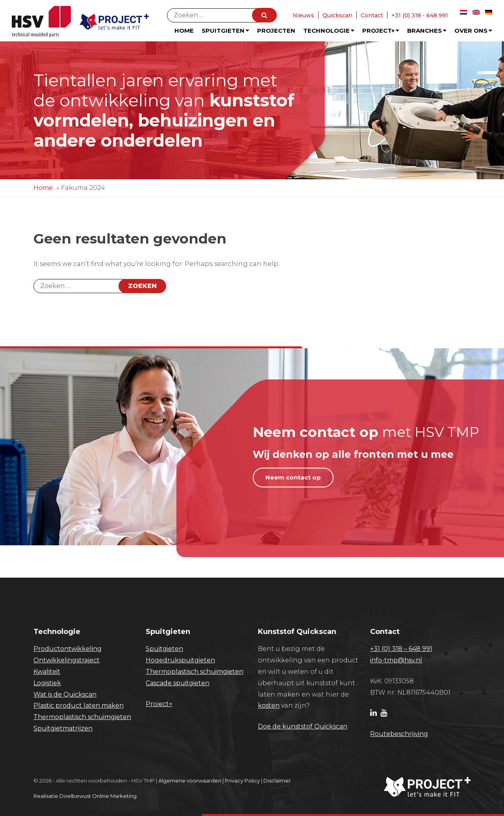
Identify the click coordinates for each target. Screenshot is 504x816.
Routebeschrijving (399, 734)
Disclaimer (277, 781)
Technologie (329, 31)
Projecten (276, 31)
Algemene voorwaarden (190, 781)
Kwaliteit (47, 672)
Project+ (381, 31)
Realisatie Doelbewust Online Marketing (85, 796)
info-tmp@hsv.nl (396, 660)
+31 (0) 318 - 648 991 (420, 15)
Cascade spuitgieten (178, 683)
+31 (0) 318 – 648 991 (401, 649)
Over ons (473, 31)
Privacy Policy (242, 781)
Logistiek (47, 683)
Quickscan (337, 15)
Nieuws (303, 15)
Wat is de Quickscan (65, 694)
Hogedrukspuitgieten (180, 660)
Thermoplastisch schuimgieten (82, 717)
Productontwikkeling (68, 649)
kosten (269, 705)
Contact (372, 15)
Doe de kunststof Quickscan (303, 726)
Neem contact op (293, 477)
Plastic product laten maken (79, 705)
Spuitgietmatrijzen (63, 728)
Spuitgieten (225, 31)
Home (184, 31)
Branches (427, 31)
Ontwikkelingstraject (67, 660)
